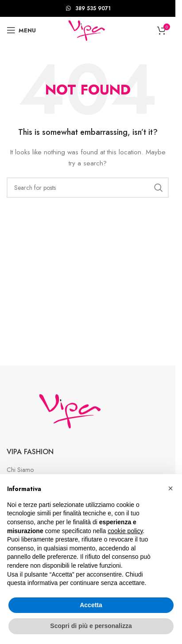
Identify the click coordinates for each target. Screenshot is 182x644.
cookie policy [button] (125, 531)
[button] (170, 488)
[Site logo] (87, 29)
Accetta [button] (91, 605)
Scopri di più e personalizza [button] (91, 626)
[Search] (88, 188)
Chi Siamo (20, 470)
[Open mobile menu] (21, 30)
